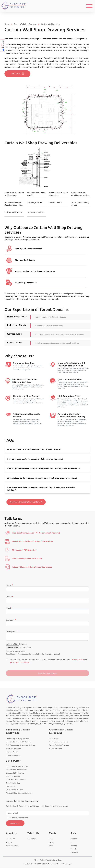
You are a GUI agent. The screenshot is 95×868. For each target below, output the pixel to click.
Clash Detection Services (16, 780)
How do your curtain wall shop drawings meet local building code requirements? (44, 468)
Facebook (74, 839)
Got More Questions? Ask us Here (26, 502)
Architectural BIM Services (16, 770)
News (51, 846)
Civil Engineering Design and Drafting (21, 745)
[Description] (47, 637)
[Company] (47, 624)
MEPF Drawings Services (59, 742)
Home (7, 24)
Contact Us (32, 839)
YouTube (74, 849)
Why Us (9, 842)
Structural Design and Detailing (18, 742)
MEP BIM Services (13, 776)
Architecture (54, 739)
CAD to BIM (10, 787)
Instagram (74, 852)
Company (11, 620)
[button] (47, 673)
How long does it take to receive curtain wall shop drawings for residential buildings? (41, 489)
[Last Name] (47, 589)
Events (52, 842)
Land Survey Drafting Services (17, 739)
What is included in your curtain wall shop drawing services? (34, 449)
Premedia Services (13, 755)
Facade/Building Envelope (25, 24)
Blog (51, 839)
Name (9, 585)
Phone (10, 597)
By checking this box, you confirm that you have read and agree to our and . (49, 661)
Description (12, 632)
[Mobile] (47, 601)
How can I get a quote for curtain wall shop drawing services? (35, 459)
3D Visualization (55, 749)
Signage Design (12, 752)
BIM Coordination (13, 783)
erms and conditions (19, 818)
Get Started (18, 74)
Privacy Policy (78, 659)
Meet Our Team (12, 846)
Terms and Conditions (19, 662)
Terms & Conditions (54, 860)
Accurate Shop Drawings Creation (19, 793)
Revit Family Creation (14, 790)
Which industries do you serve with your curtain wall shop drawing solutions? (42, 478)
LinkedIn (74, 846)
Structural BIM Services (15, 773)
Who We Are (11, 839)
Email (9, 608)
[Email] (47, 612)
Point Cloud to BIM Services (17, 766)
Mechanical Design (13, 749)
